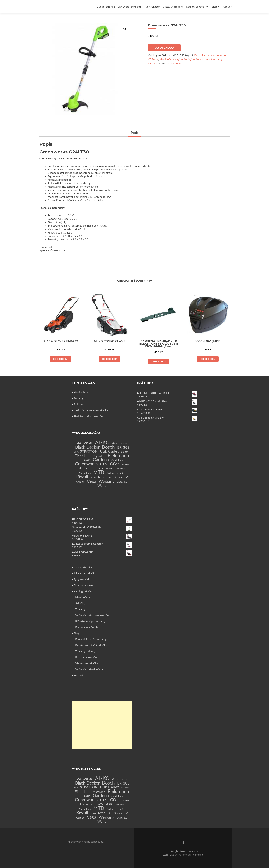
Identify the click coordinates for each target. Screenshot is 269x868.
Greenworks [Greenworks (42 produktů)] (86, 464)
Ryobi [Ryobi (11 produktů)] (102, 477)
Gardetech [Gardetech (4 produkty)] (117, 460)
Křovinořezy (81, 392)
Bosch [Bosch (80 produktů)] (108, 447)
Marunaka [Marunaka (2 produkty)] (120, 469)
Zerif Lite (169, 855)
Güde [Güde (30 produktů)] (115, 464)
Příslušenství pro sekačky (89, 416)
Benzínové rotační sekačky (91, 645)
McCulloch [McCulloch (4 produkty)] (85, 473)
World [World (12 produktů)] (102, 485)
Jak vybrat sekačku (129, 6)
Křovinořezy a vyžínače (173, 59)
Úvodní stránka (106, 6)
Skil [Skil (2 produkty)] (110, 478)
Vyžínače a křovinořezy (89, 669)
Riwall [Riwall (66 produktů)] (82, 477)
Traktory (79, 404)
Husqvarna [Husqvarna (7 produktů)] (86, 468)
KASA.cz (153, 59)
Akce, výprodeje (173, 6)
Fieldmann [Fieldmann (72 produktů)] (118, 455)
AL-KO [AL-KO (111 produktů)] (102, 442)
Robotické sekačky (86, 657)
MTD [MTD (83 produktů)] (99, 472)
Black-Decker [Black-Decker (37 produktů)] (87, 447)
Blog (214, 6)
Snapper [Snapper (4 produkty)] (119, 477)
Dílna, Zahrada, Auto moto (210, 55)
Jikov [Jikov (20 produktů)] (99, 468)
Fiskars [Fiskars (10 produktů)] (86, 460)
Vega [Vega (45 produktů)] (91, 481)
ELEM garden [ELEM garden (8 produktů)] (96, 456)
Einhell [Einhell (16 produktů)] (80, 456)
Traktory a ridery (85, 651)
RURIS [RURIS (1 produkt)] (93, 478)
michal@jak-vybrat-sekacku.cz (86, 842)
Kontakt (228, 6)
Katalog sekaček (196, 6)
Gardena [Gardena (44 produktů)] (101, 459)
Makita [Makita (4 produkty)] (109, 468)
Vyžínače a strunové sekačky (205, 59)
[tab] (134, 133)
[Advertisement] (102, 725)
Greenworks (174, 63)
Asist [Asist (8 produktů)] (115, 443)
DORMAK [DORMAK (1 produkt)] (125, 452)
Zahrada (153, 63)
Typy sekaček (152, 6)
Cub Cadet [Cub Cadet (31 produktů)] (109, 451)
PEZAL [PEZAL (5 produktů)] (121, 473)
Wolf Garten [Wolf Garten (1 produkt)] (122, 482)
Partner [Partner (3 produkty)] (111, 473)
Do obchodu (164, 48)
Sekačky (78, 398)
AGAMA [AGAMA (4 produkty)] (88, 443)
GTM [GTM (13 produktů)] (104, 464)
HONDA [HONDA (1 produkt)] (125, 465)
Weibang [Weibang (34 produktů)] (106, 481)
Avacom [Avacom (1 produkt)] (124, 443)
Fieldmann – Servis (87, 627)
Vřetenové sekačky (87, 663)
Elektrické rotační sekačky (91, 639)
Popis (134, 133)
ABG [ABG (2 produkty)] (79, 443)
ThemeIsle (197, 855)
